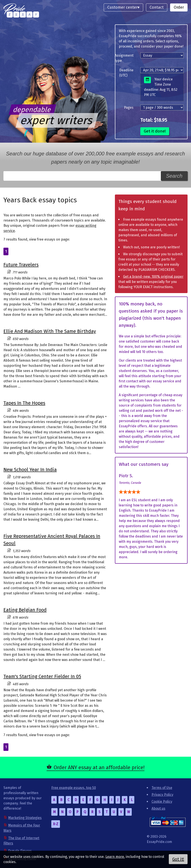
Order (179, 7)
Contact (157, 7)
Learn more (115, 857)
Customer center (122, 7)
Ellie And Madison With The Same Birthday (50, 331)
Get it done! (155, 131)
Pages (129, 108)
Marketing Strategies (25, 818)
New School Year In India (30, 470)
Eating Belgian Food (25, 610)
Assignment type (124, 58)
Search (174, 176)
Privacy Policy (162, 795)
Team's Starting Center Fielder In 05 (42, 676)
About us (158, 808)
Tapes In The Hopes (24, 403)
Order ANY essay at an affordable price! (99, 767)
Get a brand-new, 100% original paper (153, 277)
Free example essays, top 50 (74, 788)
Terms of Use (162, 788)
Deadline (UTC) (126, 73)
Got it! (178, 859)
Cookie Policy (162, 802)
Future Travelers (21, 265)
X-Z (56, 824)
